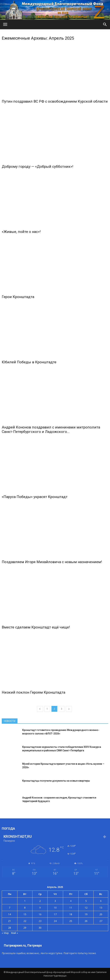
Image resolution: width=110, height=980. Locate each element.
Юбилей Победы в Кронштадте (29, 362)
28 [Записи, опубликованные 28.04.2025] (10, 928)
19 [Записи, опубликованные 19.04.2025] (86, 914)
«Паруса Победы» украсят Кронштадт (35, 497)
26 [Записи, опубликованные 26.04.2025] (86, 921)
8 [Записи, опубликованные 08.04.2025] (25, 908)
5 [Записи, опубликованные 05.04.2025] (86, 901)
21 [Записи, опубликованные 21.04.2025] (10, 921)
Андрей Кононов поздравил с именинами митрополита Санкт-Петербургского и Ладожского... (51, 429)
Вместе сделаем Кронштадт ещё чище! (36, 627)
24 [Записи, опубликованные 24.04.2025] (55, 921)
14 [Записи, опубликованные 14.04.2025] (10, 914)
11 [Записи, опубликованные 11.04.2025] (71, 908)
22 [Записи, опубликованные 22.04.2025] (25, 921)
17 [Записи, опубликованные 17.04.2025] (55, 914)
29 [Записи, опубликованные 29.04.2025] (25, 928)
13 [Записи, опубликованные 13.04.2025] (101, 908)
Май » (14, 933)
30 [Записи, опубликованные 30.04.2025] (40, 928)
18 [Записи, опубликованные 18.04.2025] (71, 914)
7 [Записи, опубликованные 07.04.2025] (10, 908)
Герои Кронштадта (18, 297)
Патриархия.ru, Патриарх (23, 945)
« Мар (5, 933)
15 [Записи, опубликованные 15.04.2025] (25, 914)
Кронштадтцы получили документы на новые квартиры (56, 781)
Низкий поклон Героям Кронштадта (33, 692)
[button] (105, 24)
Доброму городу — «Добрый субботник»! (37, 167)
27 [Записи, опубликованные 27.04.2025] (101, 921)
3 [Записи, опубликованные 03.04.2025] (55, 901)
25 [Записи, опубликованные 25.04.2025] (71, 921)
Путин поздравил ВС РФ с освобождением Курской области (55, 101)
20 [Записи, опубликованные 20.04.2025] (101, 914)
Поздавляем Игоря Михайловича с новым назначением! (52, 562)
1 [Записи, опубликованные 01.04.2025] (25, 901)
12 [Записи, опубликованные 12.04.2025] (86, 908)
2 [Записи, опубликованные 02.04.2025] (40, 901)
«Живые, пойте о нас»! (21, 232)
